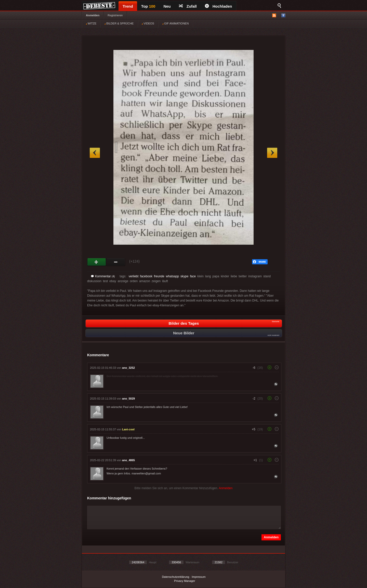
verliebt (134, 276)
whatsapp (172, 276)
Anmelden (93, 15)
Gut (97, 262)
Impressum (199, 577)
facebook (146, 276)
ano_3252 (128, 368)
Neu (167, 6)
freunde (159, 276)
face (193, 276)
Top (148, 6)
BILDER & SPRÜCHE (119, 23)
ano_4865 (128, 460)
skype (184, 276)
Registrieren (115, 15)
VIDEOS (148, 23)
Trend (128, 6)
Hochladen (219, 6)
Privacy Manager (185, 581)
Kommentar (103, 276)
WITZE (91, 23)
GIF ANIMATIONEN (175, 23)
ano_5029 (128, 399)
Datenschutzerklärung (175, 577)
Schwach (116, 262)
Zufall (188, 6)
